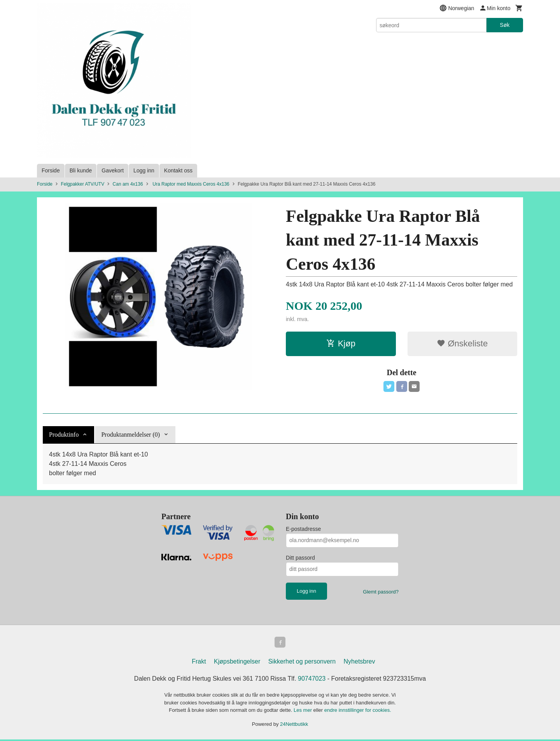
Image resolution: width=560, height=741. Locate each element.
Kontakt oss (178, 170)
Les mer (304, 712)
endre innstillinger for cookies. (358, 712)
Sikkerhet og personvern (302, 663)
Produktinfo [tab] (64, 435)
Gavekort (113, 170)
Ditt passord (300, 558)
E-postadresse (303, 529)
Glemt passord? (381, 592)
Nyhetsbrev (360, 663)
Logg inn (144, 170)
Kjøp (341, 343)
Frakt (199, 663)
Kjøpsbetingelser (237, 663)
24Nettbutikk (294, 726)
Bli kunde (81, 170)
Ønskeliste (462, 343)
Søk (505, 25)
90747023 (312, 680)
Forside (51, 170)
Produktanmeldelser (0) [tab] (130, 435)
